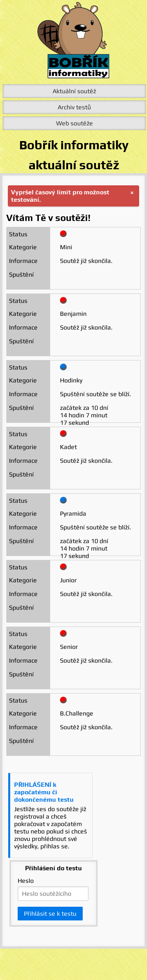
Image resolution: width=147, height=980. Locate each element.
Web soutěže (74, 123)
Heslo (26, 881)
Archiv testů (74, 107)
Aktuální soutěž (74, 91)
